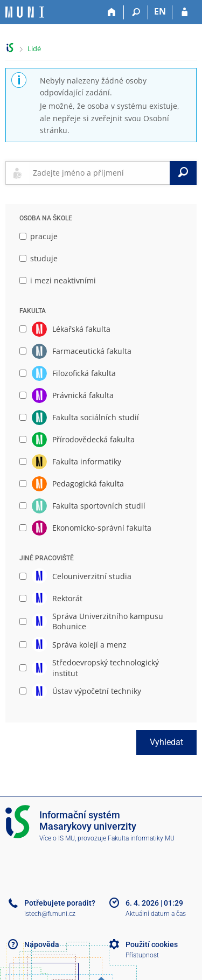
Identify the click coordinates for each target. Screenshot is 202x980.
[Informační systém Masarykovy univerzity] (25, 12)
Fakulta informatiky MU (141, 838)
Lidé (34, 48)
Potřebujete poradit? (60, 903)
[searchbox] (99, 173)
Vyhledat (166, 742)
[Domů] (112, 12)
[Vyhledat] (183, 173)
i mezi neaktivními (58, 280)
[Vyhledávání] (136, 12)
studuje (39, 258)
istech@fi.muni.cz (50, 914)
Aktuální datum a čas (156, 914)
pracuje (39, 236)
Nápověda (42, 944)
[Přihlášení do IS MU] (184, 12)
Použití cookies (152, 944)
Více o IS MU (57, 838)
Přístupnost (142, 955)
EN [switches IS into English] (160, 11)
